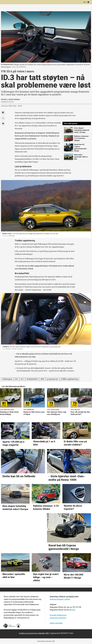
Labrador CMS (43, 633)
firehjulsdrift (32, 379)
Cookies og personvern (28, 633)
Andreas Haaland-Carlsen (60, 599)
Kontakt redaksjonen (58, 615)
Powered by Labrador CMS (46, 641)
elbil (42, 379)
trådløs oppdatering (70, 379)
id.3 (22, 379)
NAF (74, 610)
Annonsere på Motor (58, 618)
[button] (91, 391)
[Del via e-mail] (3, 124)
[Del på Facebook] (3, 113)
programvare (53, 379)
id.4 (17, 379)
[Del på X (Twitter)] (3, 118)
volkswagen (7, 379)
